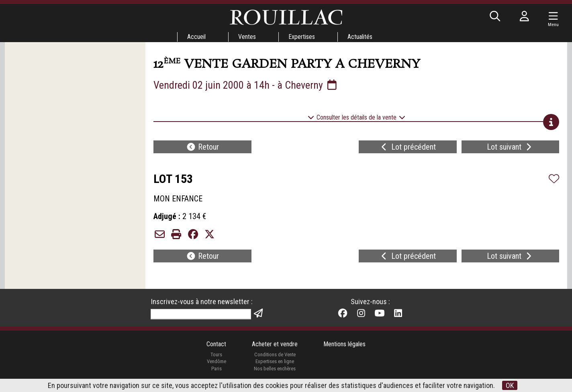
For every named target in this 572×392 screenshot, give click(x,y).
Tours (216, 354)
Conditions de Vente (275, 354)
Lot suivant (510, 147)
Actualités (360, 37)
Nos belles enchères (275, 369)
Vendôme (217, 361)
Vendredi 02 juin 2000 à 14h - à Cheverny (246, 85)
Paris (217, 369)
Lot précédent (408, 147)
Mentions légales (344, 344)
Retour (202, 147)
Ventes (247, 37)
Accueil (196, 37)
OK (510, 385)
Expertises (302, 37)
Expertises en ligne (275, 361)
